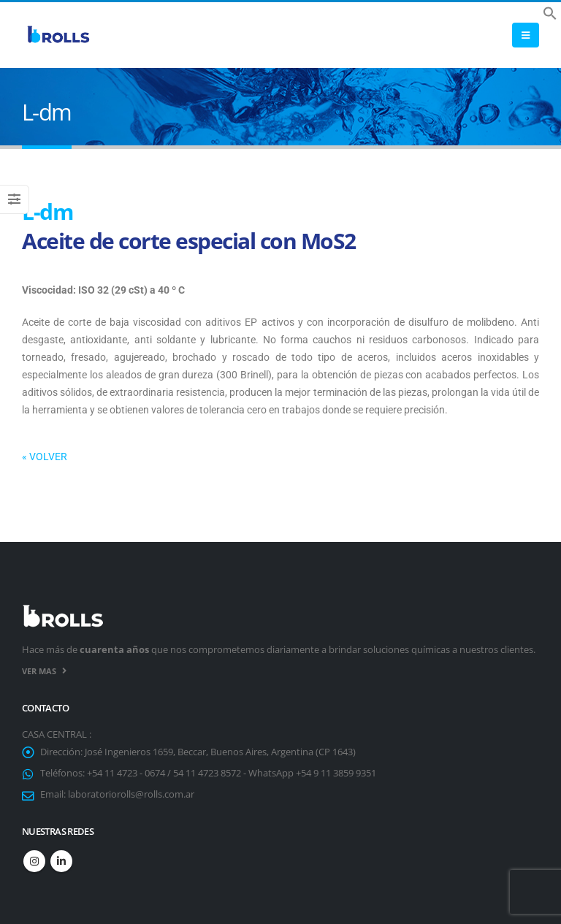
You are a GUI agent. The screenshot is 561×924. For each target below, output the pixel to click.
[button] (550, 12)
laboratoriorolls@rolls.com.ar (131, 794)
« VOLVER (45, 457)
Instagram (34, 861)
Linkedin (61, 861)
